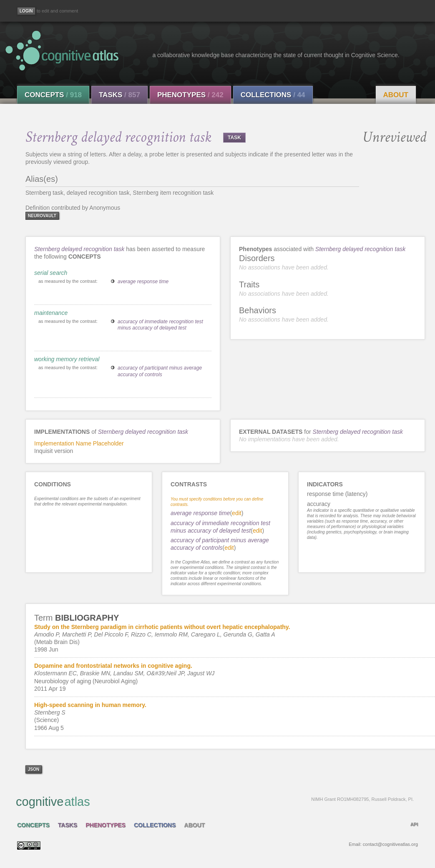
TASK (234, 138)
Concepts (53, 95)
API (414, 824)
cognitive (215, 801)
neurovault (42, 216)
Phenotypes (190, 95)
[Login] (26, 11)
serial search (51, 273)
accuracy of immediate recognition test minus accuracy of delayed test (160, 325)
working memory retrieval (67, 359)
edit (237, 513)
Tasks (119, 95)
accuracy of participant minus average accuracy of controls (160, 371)
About (396, 95)
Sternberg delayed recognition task (79, 249)
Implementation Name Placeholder (79, 443)
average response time (143, 282)
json (34, 769)
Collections (273, 95)
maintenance (51, 313)
